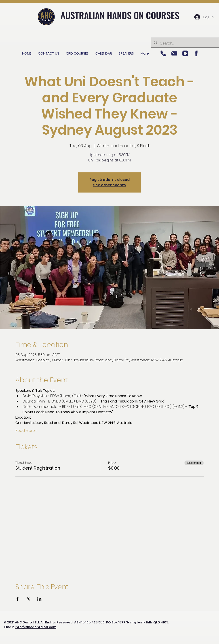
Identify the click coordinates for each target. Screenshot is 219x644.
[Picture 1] (196, 53)
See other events (109, 185)
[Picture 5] (163, 53)
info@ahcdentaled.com (36, 627)
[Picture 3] (174, 53)
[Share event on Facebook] (18, 599)
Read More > (26, 431)
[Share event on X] (28, 599)
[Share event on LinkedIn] (39, 599)
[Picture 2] (185, 53)
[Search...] (185, 43)
